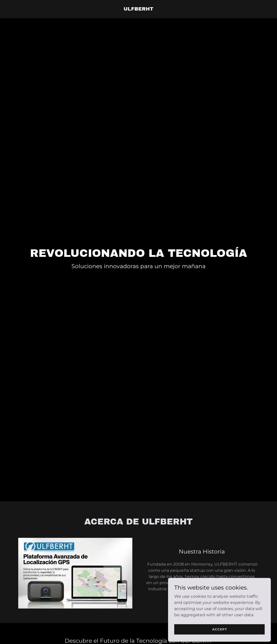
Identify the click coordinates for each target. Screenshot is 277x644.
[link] (138, 9)
